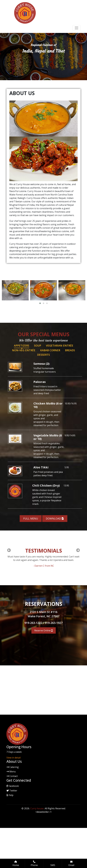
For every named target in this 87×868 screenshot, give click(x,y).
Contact (12, 776)
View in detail (13, 758)
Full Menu (31, 518)
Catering (13, 767)
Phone (34, 864)
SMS (53, 865)
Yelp (10, 795)
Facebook (13, 786)
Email (71, 864)
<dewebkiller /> (43, 812)
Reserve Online (44, 630)
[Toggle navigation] (77, 28)
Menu (11, 771)
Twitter (12, 791)
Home (16, 864)
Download (55, 518)
